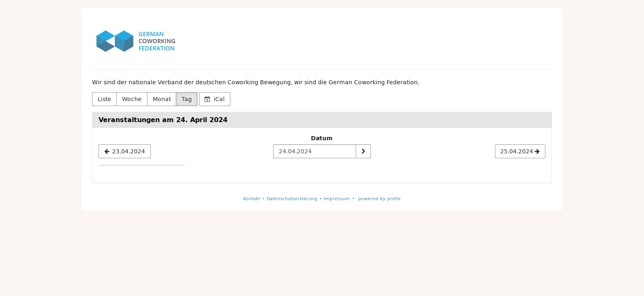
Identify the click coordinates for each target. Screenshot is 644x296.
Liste (105, 99)
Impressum (337, 198)
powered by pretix (379, 198)
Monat (162, 99)
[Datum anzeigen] (363, 151)
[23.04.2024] (125, 151)
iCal (215, 99)
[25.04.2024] (520, 151)
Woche (132, 99)
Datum (322, 138)
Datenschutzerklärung (292, 198)
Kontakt (252, 198)
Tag (187, 99)
